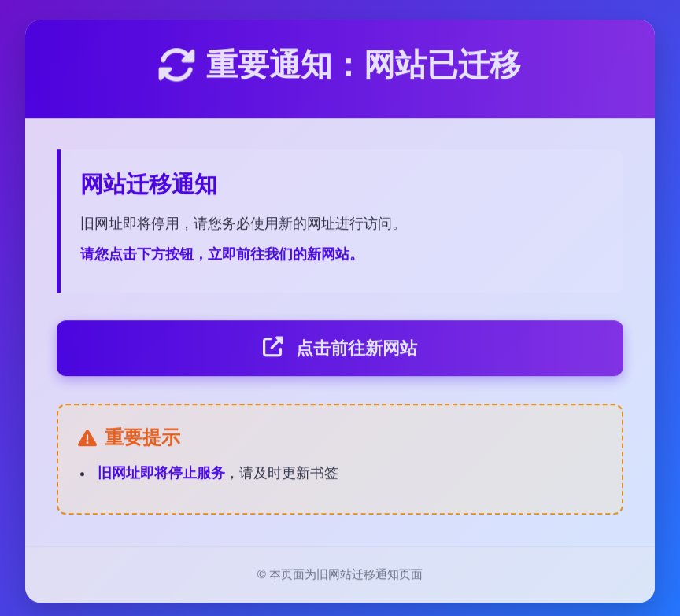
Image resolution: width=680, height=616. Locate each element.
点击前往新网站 (340, 350)
